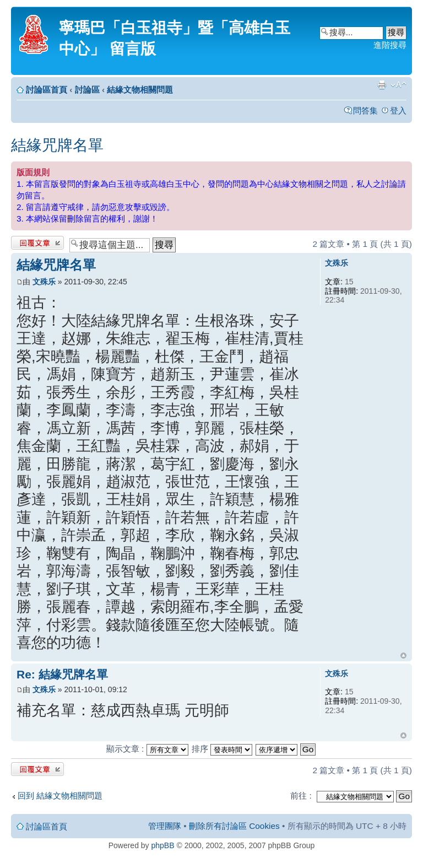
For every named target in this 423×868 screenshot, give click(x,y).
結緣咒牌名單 (57, 145)
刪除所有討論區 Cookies (234, 826)
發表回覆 (37, 243)
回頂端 (403, 656)
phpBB (163, 845)
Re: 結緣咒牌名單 (62, 674)
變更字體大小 (398, 85)
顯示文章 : (147, 749)
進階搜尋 (390, 45)
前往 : (301, 796)
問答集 (365, 110)
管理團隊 (165, 826)
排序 (222, 749)
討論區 (87, 90)
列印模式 (382, 85)
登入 (398, 110)
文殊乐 (44, 282)
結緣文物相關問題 (140, 90)
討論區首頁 (47, 90)
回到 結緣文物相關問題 (60, 796)
